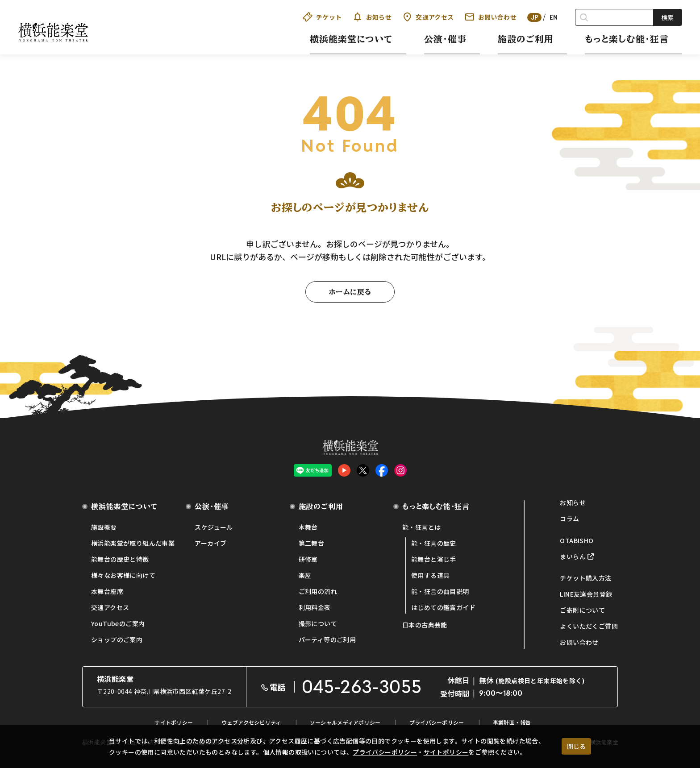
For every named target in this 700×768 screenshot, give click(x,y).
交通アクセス (428, 17)
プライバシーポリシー (385, 752)
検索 (667, 17)
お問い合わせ (491, 17)
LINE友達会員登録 (586, 594)
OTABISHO (577, 540)
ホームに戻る (350, 292)
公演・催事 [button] (445, 39)
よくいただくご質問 (589, 626)
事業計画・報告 (512, 722)
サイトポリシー (446, 752)
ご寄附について (582, 610)
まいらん (573, 556)
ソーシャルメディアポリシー (345, 722)
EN (554, 17)
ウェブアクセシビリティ (251, 722)
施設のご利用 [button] (526, 39)
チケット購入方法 (585, 578)
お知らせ (372, 17)
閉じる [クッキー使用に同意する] (576, 746)
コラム (569, 519)
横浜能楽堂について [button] (351, 39)
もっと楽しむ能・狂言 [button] (627, 39)
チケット (322, 17)
